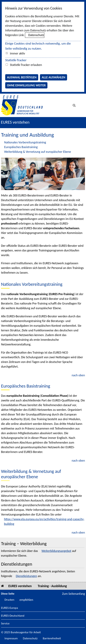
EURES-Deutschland (13, 616)
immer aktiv (17, 53)
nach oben (78, 375)
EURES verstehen (15, 122)
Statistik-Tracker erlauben (26, 65)
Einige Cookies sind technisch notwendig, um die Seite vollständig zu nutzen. (38, 46)
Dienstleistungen (26, 576)
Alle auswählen (54, 77)
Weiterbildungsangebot (56, 551)
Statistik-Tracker (16, 60)
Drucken (9, 600)
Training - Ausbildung (52, 586)
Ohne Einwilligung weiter (26, 85)
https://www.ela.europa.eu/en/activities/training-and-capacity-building (44, 521)
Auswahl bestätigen (22, 77)
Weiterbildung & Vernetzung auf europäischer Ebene (38, 152)
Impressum (11, 638)
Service (5, 624)
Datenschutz (36, 35)
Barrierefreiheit (52, 638)
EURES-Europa (9, 608)
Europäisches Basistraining (21, 147)
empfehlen (26, 600)
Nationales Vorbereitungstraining (25, 142)
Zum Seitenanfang (73, 594)
